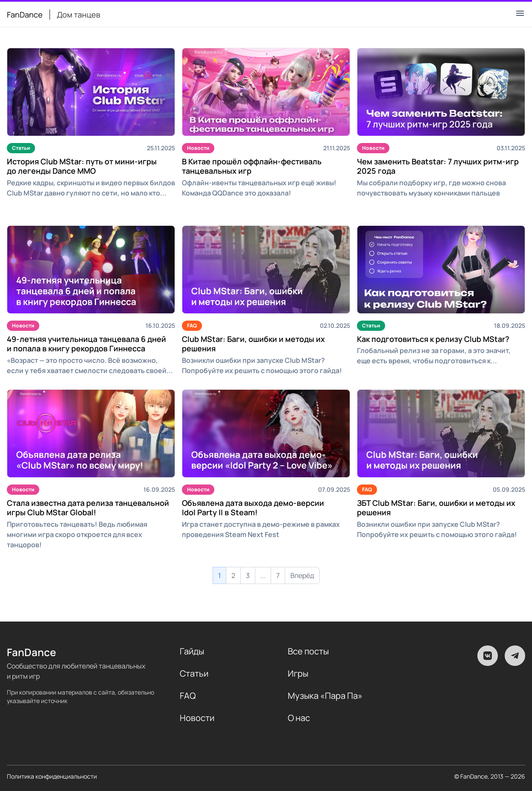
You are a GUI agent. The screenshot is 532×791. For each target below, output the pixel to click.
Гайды (192, 651)
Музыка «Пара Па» (325, 696)
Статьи (21, 148)
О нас (299, 718)
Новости (198, 148)
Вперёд (302, 575)
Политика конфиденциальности (52, 776)
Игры (298, 673)
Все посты (308, 651)
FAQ (192, 325)
